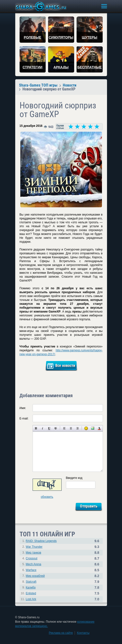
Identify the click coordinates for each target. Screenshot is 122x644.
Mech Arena (34, 564)
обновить (47, 497)
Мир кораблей (35, 576)
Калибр (31, 588)
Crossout (32, 558)
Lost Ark (31, 599)
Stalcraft (31, 582)
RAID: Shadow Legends (41, 541)
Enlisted (31, 593)
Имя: (23, 408)
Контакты (83, 633)
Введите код (74, 478)
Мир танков (34, 553)
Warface (31, 570)
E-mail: (24, 419)
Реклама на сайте (61, 633)
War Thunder (34, 547)
